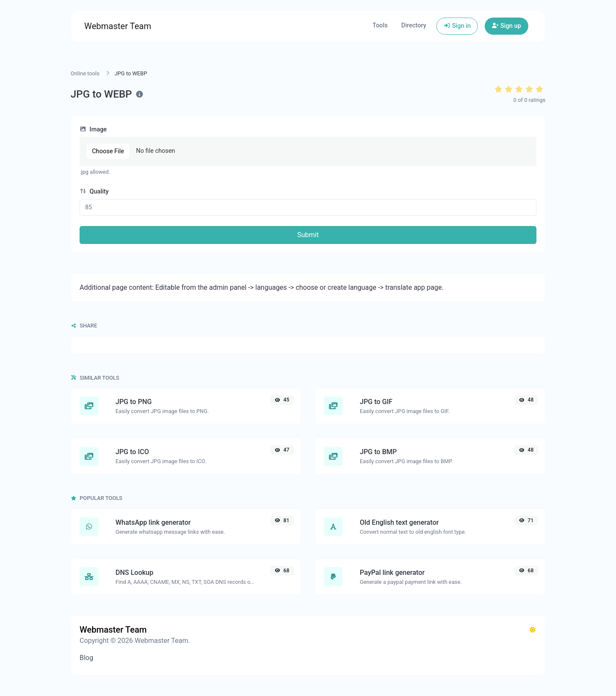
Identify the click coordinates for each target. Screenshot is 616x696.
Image (93, 129)
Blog (86, 658)
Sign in (457, 26)
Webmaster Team (118, 26)
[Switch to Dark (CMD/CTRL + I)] (533, 630)
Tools (380, 25)
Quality (94, 192)
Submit (308, 235)
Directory (414, 25)
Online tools (85, 73)
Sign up (506, 26)
